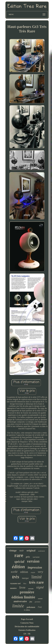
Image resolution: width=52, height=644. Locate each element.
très (16, 577)
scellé (14, 572)
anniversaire (20, 601)
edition (24, 572)
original (31, 550)
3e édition (27, 610)
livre (22, 587)
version (33, 561)
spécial (19, 562)
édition (18, 567)
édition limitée (23, 597)
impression (35, 567)
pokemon (31, 607)
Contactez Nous (27, 623)
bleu (25, 584)
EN (25, 634)
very (40, 572)
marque (25, 578)
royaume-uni (15, 583)
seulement (41, 551)
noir (22, 550)
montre (13, 588)
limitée (18, 606)
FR (29, 634)
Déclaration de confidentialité (27, 627)
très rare (36, 582)
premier (38, 602)
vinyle (33, 572)
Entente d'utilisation (27, 630)
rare (19, 555)
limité (37, 577)
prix (28, 557)
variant (40, 599)
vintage (13, 551)
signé (40, 587)
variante (36, 557)
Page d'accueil (27, 619)
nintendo (31, 589)
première (27, 592)
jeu (31, 602)
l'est (40, 607)
